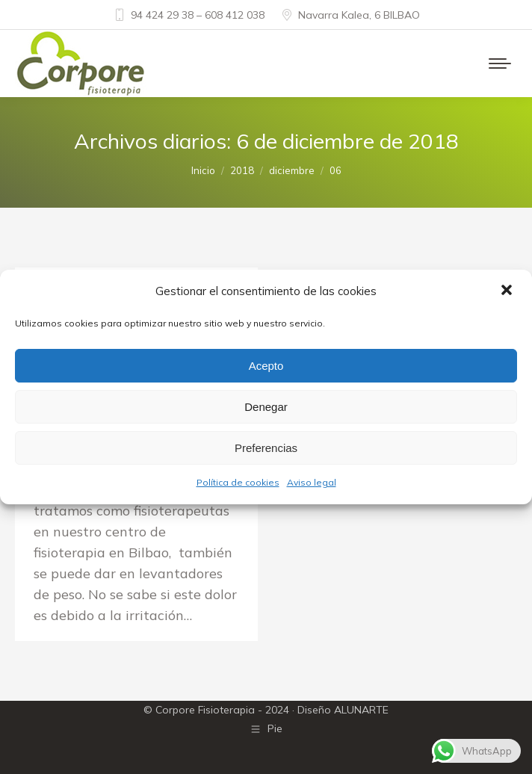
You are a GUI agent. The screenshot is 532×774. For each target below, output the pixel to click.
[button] (508, 291)
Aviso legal (312, 482)
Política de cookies (238, 482)
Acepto (266, 366)
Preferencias (266, 448)
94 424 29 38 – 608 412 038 (188, 15)
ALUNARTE (361, 710)
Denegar (266, 407)
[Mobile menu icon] (500, 64)
